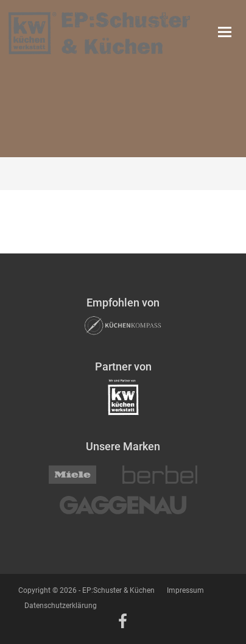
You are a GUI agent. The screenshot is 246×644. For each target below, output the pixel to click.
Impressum (185, 590)
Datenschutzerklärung (61, 606)
